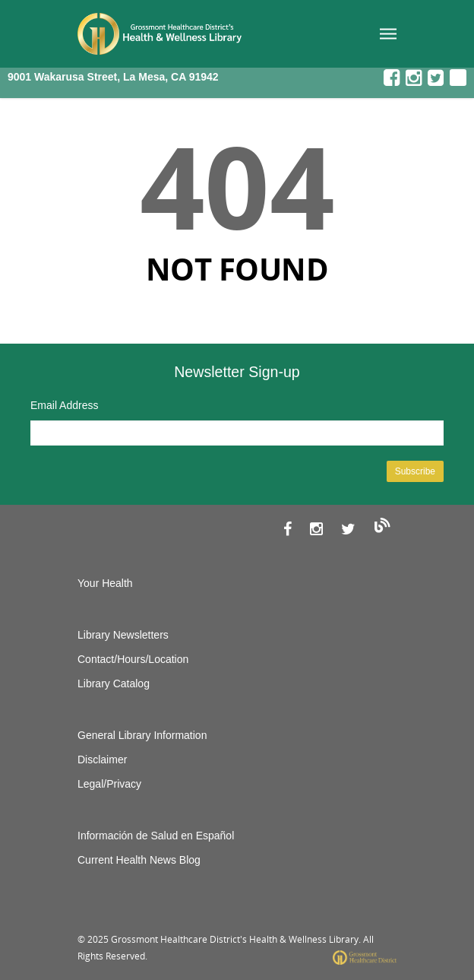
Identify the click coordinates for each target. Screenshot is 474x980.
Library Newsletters (123, 635)
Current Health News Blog (139, 860)
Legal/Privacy (109, 784)
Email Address (64, 405)
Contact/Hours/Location (133, 659)
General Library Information (142, 735)
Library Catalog (114, 683)
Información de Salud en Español (156, 836)
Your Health (105, 583)
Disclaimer (102, 760)
